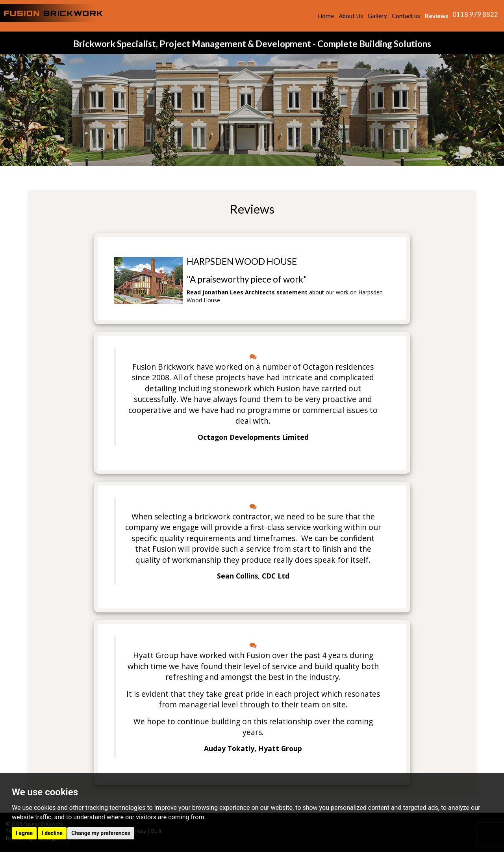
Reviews (436, 16)
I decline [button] (52, 833)
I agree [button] (24, 833)
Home (326, 16)
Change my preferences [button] (101, 833)
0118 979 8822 (475, 14)
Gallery (377, 16)
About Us (351, 16)
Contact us (406, 16)
